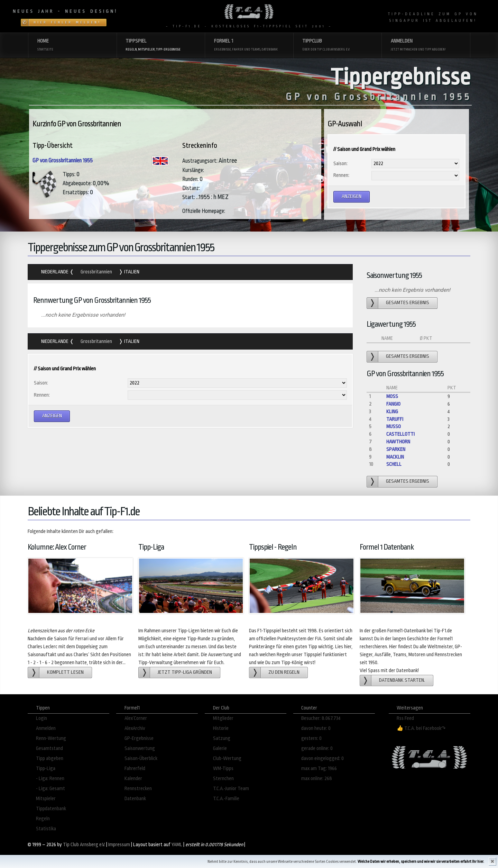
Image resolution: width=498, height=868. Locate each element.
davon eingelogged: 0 (322, 758)
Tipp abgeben (50, 758)
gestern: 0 (311, 738)
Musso (394, 427)
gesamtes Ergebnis (408, 303)
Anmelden (46, 728)
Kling (392, 412)
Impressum (119, 845)
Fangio (393, 404)
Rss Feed (405, 718)
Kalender (133, 779)
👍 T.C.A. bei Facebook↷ (421, 728)
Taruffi (395, 419)
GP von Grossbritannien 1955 (63, 161)
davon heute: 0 (316, 728)
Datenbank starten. (402, 680)
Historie (221, 728)
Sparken (396, 449)
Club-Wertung (227, 758)
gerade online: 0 (317, 748)
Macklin (395, 457)
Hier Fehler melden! (67, 22)
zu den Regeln (284, 672)
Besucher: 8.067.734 (321, 718)
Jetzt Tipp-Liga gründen (185, 672)
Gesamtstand (49, 748)
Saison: (340, 164)
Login (41, 718)
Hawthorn (398, 442)
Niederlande (55, 272)
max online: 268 (317, 779)
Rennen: (341, 175)
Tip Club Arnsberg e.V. (84, 845)
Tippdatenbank (51, 809)
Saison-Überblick (141, 758)
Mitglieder (223, 718)
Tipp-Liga (46, 768)
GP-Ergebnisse (139, 738)
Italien (131, 272)
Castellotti (400, 434)
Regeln (43, 819)
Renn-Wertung (51, 738)
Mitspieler (46, 799)
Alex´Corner (136, 718)
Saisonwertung (140, 748)
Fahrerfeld (135, 768)
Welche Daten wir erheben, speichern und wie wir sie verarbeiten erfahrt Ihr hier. (421, 862)
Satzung (222, 738)
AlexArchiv (135, 728)
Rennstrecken (138, 789)
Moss (392, 396)
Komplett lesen (65, 672)
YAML (177, 845)
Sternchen (223, 779)
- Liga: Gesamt (50, 789)
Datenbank (135, 799)
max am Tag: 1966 (319, 768)
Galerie (220, 748)
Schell (394, 464)
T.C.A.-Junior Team (231, 789)
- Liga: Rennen (50, 779)
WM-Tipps (223, 768)
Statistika (46, 829)
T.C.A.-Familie (226, 799)
